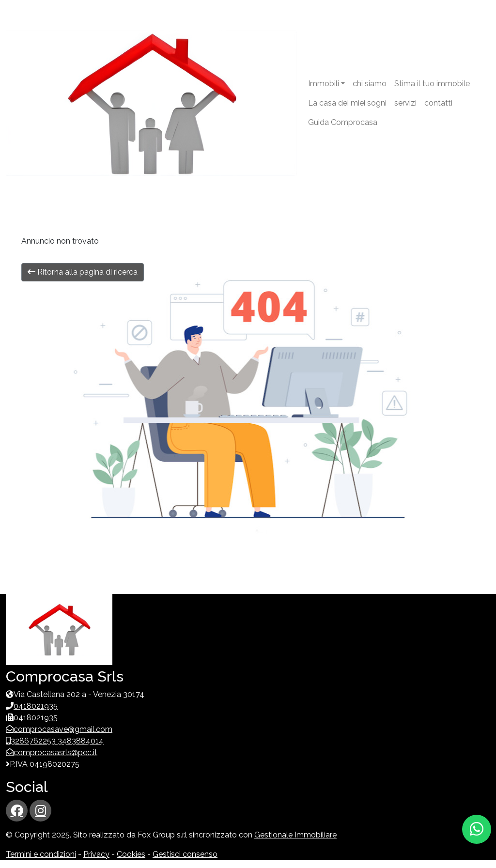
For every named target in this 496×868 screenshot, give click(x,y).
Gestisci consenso (185, 854)
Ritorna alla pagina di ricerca (83, 272)
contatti (438, 103)
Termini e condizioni (41, 854)
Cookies (131, 854)
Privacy (96, 854)
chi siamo (370, 84)
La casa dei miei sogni (347, 103)
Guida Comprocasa (343, 122)
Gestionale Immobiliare (295, 835)
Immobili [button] (324, 84)
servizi (405, 103)
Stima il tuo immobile (432, 84)
